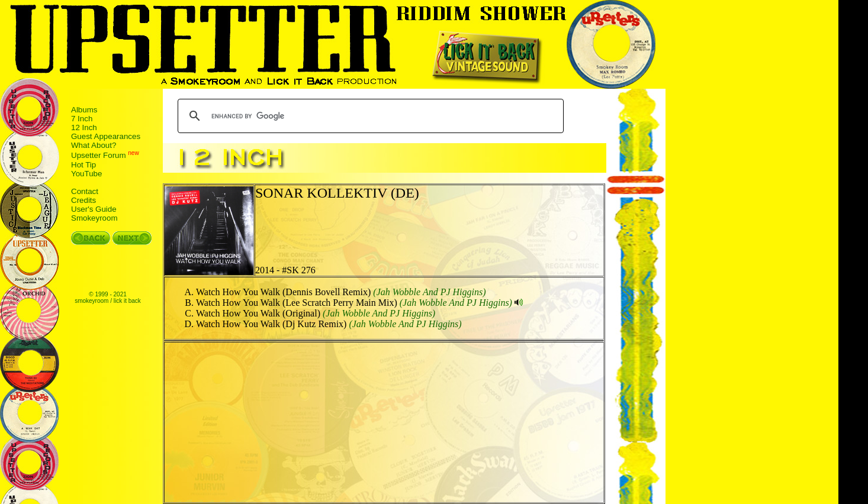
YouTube (86, 174)
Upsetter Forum (99, 156)
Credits (83, 200)
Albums (84, 110)
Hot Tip (83, 165)
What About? (94, 145)
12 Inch (84, 127)
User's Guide (94, 209)
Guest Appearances (106, 136)
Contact (85, 191)
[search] (369, 116)
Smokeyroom (94, 218)
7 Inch (82, 119)
